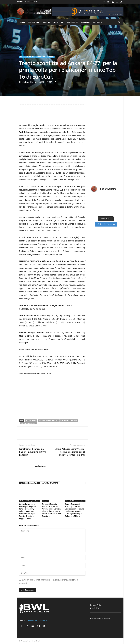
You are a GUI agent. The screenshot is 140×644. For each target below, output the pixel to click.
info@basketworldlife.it (37, 621)
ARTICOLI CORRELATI (30, 483)
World (56, 22)
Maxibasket (86, 22)
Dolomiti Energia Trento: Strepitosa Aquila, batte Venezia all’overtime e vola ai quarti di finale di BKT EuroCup (52, 510)
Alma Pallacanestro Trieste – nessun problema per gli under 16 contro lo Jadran (70, 452)
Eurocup (51, 57)
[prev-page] (81, 483)
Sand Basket (72, 22)
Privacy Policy (96, 605)
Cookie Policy (96, 608)
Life (63, 22)
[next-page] (84, 483)
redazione (25, 82)
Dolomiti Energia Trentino (48, 421)
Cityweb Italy (36, 641)
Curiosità (97, 22)
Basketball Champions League (30, 501)
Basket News (33, 22)
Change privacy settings (100, 618)
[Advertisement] (52, 115)
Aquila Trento (31, 421)
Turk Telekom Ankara (28, 423)
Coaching (46, 22)
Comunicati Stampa (27, 57)
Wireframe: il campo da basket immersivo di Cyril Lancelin (33, 452)
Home (23, 22)
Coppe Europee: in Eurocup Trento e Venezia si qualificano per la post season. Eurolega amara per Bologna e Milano (75, 510)
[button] (119, 22)
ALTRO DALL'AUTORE (50, 483)
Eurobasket (41, 57)
